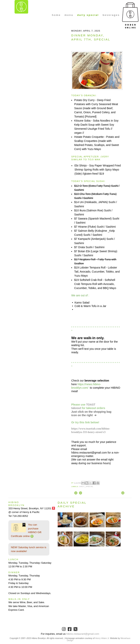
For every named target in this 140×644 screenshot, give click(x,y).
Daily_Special (86, 487)
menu (69, 15)
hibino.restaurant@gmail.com (83, 634)
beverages (111, 15)
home (56, 15)
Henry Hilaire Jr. (102, 638)
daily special (88, 15)
